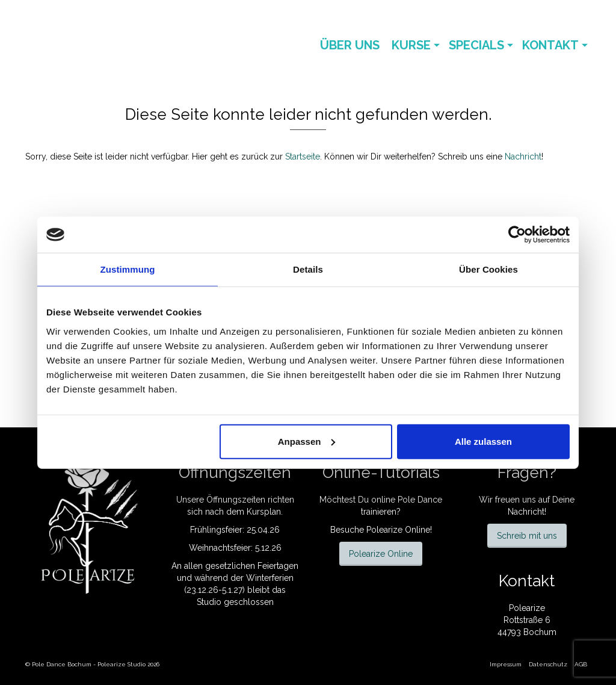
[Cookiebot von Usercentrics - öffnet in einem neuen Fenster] (517, 235)
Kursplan (264, 512)
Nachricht (523, 157)
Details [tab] (308, 269)
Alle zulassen (483, 441)
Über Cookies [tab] (488, 269)
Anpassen (307, 441)
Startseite (303, 157)
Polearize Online (381, 554)
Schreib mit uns (527, 536)
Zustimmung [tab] (128, 269)
